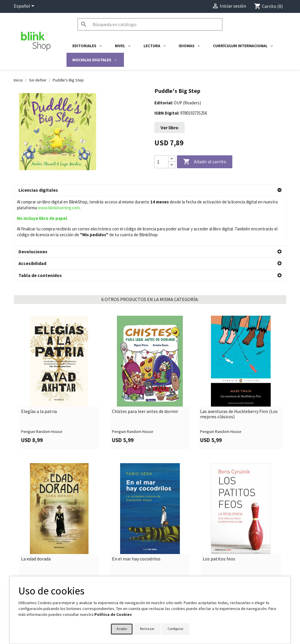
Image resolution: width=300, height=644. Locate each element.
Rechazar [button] (147, 629)
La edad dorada (36, 510)
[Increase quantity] (172, 159)
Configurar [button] (175, 629)
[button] (150, 190)
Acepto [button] (122, 629)
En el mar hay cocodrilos (136, 510)
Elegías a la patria (39, 362)
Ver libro (169, 128)
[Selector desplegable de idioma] (25, 6)
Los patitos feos (219, 510)
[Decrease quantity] (172, 165)
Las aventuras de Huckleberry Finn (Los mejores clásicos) (239, 365)
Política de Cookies (113, 614)
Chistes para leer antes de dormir (145, 362)
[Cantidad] (161, 162)
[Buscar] (150, 24)
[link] (59, 333)
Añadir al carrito (205, 162)
